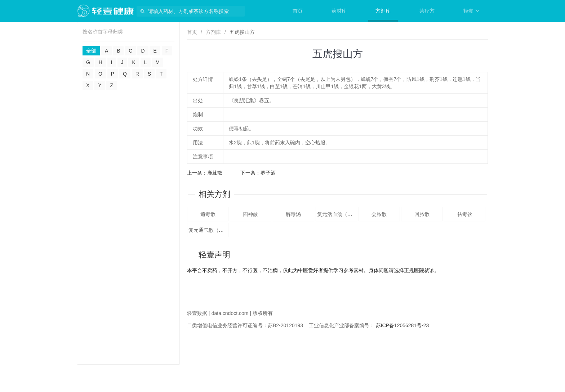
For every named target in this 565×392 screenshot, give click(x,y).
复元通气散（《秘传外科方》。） (226, 230)
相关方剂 (214, 194)
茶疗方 (427, 11)
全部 (91, 51)
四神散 (250, 214)
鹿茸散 (215, 173)
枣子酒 (268, 173)
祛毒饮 (465, 214)
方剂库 (383, 11)
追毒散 (208, 214)
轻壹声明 (214, 255)
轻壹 (471, 11)
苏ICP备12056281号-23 (402, 325)
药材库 (339, 11)
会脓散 (379, 214)
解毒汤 (293, 214)
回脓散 (422, 214)
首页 (298, 11)
